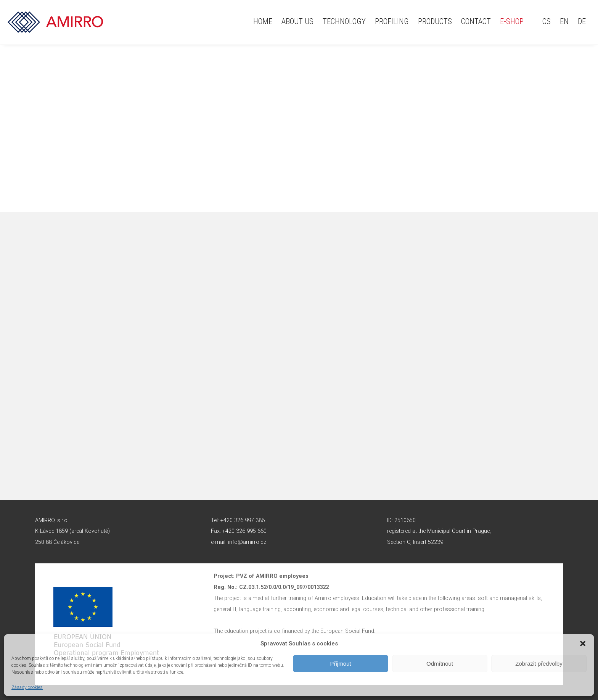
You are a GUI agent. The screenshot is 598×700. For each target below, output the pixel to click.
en (564, 21)
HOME (263, 21)
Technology (344, 21)
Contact (476, 21)
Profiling (392, 21)
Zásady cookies (27, 687)
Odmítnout (440, 664)
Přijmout (340, 664)
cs (547, 21)
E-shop (512, 21)
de (582, 21)
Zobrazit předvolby (539, 664)
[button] (583, 644)
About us (297, 21)
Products (435, 21)
